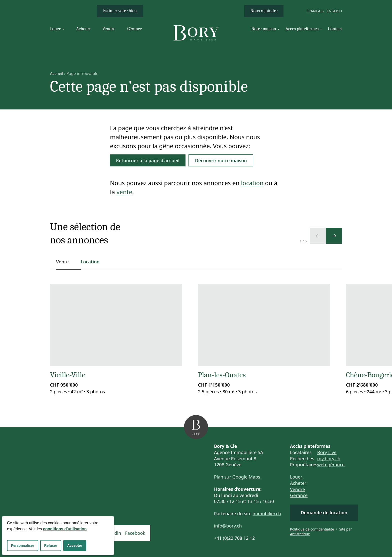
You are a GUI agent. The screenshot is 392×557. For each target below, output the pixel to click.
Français (315, 11)
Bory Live (327, 452)
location (252, 183)
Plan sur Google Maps (237, 477)
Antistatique (300, 534)
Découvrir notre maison (221, 160)
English (334, 11)
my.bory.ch (329, 459)
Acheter (298, 483)
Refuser (51, 546)
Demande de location (324, 513)
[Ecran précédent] (318, 236)
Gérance (299, 495)
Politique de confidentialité (312, 529)
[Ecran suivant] (334, 236)
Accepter (75, 546)
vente (124, 192)
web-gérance (331, 465)
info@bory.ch (228, 526)
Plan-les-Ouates (222, 375)
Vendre (297, 489)
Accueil (57, 73)
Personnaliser (23, 546)
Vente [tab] (65, 264)
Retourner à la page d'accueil (148, 160)
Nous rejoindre (264, 11)
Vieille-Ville (68, 375)
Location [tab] (90, 262)
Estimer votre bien (120, 11)
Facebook (135, 533)
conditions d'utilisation (65, 529)
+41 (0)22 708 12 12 (234, 538)
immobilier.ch (267, 514)
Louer (296, 477)
